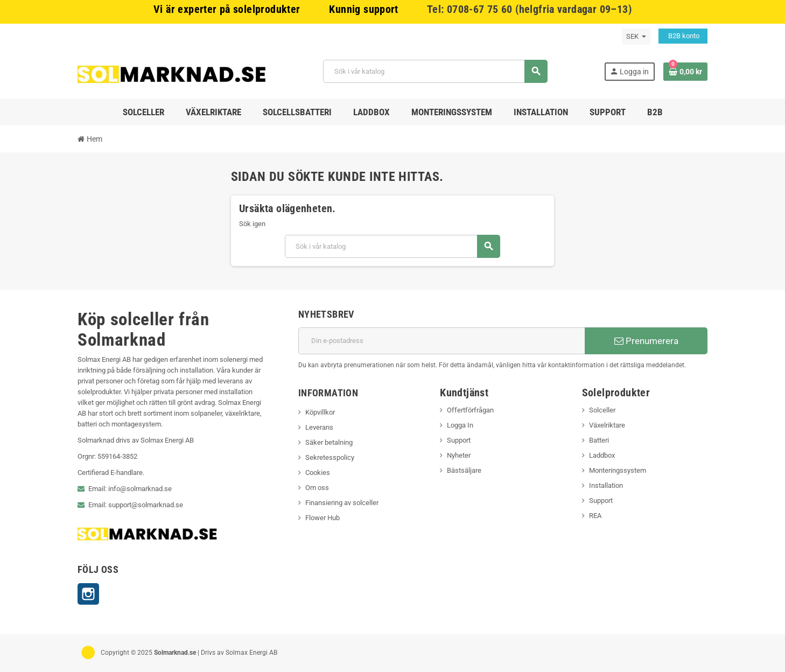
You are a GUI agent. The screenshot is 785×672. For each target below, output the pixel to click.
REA (595, 516)
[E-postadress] (441, 341)
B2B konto (683, 36)
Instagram (88, 594)
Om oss (317, 488)
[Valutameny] (636, 37)
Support (459, 440)
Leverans (319, 427)
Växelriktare (607, 425)
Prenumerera (646, 341)
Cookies (318, 472)
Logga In (460, 425)
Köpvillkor (320, 412)
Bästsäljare (464, 470)
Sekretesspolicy (330, 457)
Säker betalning (329, 442)
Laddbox (602, 455)
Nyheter (459, 455)
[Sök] (435, 71)
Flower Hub (323, 518)
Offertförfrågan (470, 410)
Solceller (602, 410)
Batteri (599, 440)
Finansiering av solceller (342, 503)
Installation (606, 485)
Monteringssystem (618, 470)
